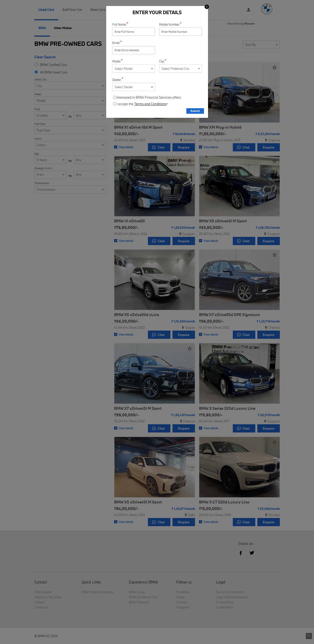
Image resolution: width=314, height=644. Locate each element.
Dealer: (117, 80)
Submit (195, 111)
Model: (117, 61)
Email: (116, 43)
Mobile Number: (170, 24)
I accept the (140, 104)
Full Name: (119, 24)
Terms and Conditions (150, 104)
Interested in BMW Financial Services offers (147, 97)
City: (162, 61)
